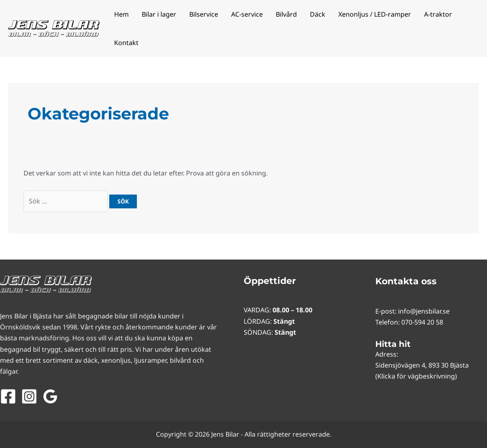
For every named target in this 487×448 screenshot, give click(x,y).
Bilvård (286, 14)
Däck (318, 14)
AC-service (247, 14)
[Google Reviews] (50, 396)
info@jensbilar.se (424, 311)
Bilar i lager (159, 14)
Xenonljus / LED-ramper (375, 14)
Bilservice (204, 14)
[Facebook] (8, 396)
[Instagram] (29, 396)
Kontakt (126, 43)
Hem (121, 14)
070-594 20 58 (422, 322)
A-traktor (438, 14)
